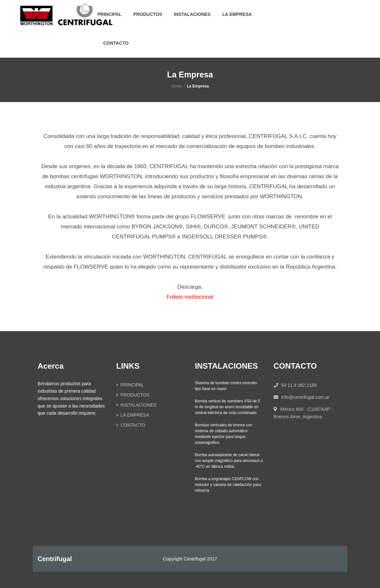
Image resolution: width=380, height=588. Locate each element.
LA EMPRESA (237, 14)
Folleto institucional (190, 297)
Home (177, 86)
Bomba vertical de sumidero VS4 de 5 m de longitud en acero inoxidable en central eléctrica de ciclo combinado (227, 407)
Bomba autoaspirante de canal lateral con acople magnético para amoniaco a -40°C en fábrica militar (229, 461)
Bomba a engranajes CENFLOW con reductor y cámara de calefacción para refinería (228, 485)
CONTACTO (116, 43)
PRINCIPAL (110, 14)
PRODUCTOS (148, 14)
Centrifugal (55, 559)
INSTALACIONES (192, 14)
